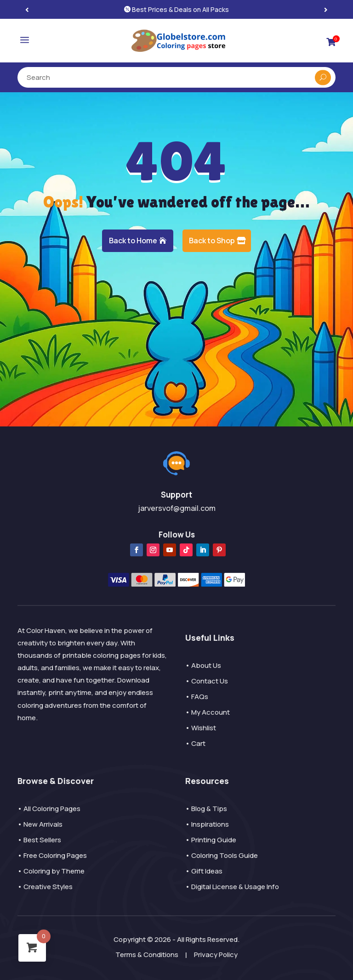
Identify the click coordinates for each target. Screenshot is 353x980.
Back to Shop (212, 241)
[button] (326, 9)
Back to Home (133, 241)
